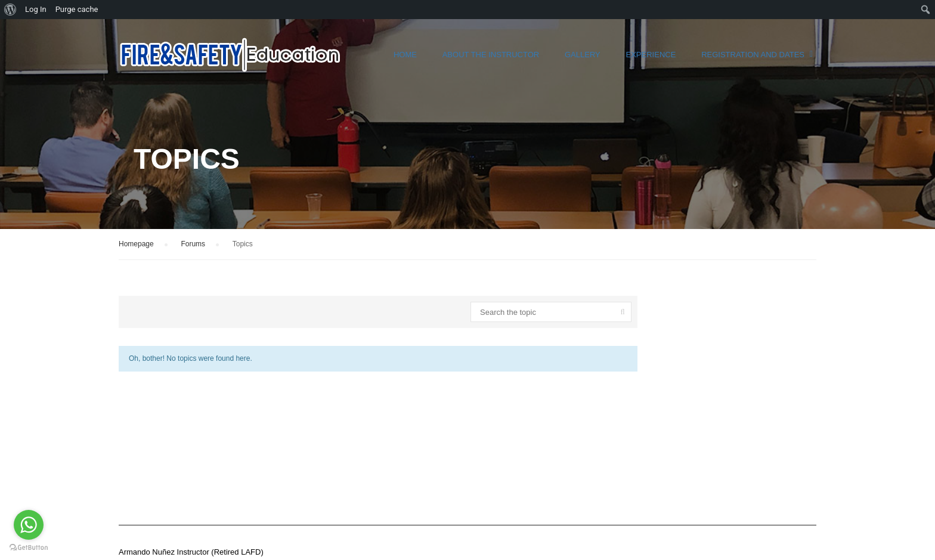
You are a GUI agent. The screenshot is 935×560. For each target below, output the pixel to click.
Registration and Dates (753, 55)
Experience (651, 55)
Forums (193, 244)
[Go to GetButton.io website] (29, 548)
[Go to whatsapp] (29, 525)
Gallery (583, 55)
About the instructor (491, 55)
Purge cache (77, 9)
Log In (36, 9)
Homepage (136, 244)
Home (405, 55)
